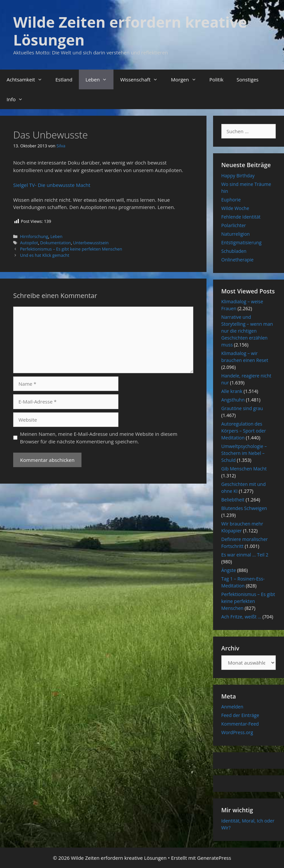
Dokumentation (56, 243)
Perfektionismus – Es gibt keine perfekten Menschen (71, 249)
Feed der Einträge (240, 715)
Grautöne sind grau (242, 408)
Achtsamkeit (28, 79)
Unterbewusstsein (91, 243)
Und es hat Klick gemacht (45, 255)
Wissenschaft (142, 79)
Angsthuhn (233, 400)
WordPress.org (237, 732)
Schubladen (234, 251)
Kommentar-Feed (240, 724)
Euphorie (231, 200)
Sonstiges (247, 79)
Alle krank (232, 391)
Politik (217, 79)
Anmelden (232, 707)
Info (18, 99)
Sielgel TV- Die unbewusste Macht (52, 185)
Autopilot (29, 243)
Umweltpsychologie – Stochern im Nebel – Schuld (244, 453)
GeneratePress (214, 858)
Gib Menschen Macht (244, 469)
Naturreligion (236, 234)
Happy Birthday (238, 176)
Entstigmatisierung (241, 242)
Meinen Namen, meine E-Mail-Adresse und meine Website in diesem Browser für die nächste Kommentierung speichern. (99, 438)
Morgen (187, 79)
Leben (99, 79)
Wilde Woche (235, 208)
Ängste (229, 570)
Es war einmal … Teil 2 (245, 555)
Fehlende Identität (241, 217)
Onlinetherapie (237, 260)
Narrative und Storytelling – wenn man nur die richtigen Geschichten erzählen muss (247, 331)
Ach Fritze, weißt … (241, 617)
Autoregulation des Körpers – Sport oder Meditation (244, 431)
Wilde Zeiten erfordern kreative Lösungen (130, 31)
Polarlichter (234, 225)
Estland (64, 79)
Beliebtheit (233, 500)
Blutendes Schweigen (244, 508)
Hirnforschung (34, 236)
